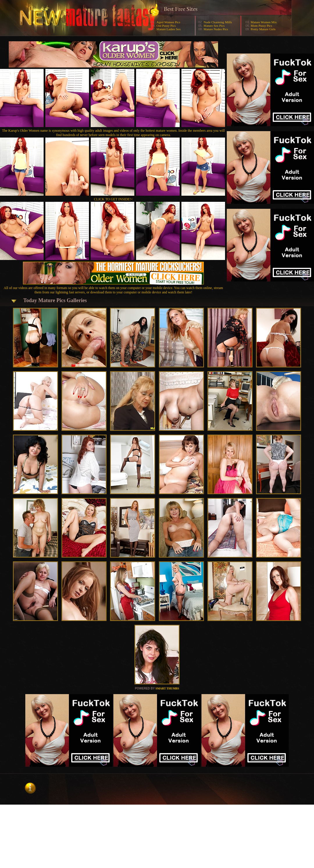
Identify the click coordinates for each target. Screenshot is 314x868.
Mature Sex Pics (214, 26)
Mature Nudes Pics (216, 29)
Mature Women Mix (264, 22)
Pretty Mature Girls (263, 29)
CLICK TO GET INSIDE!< (113, 199)
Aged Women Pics (168, 22)
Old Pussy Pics (166, 26)
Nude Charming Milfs (218, 22)
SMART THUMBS (167, 688)
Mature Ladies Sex (168, 29)
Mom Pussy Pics (261, 26)
